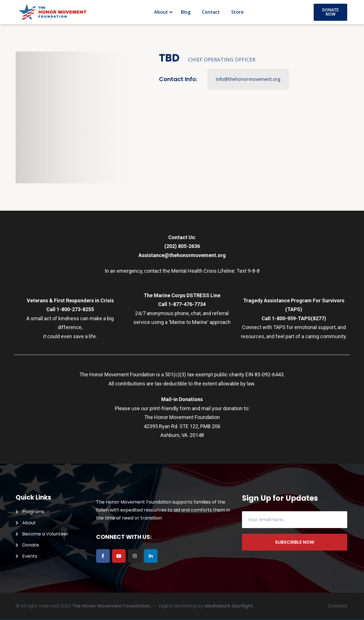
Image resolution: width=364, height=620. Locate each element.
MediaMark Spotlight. (229, 606)
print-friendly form (170, 408)
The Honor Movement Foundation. (112, 606)
